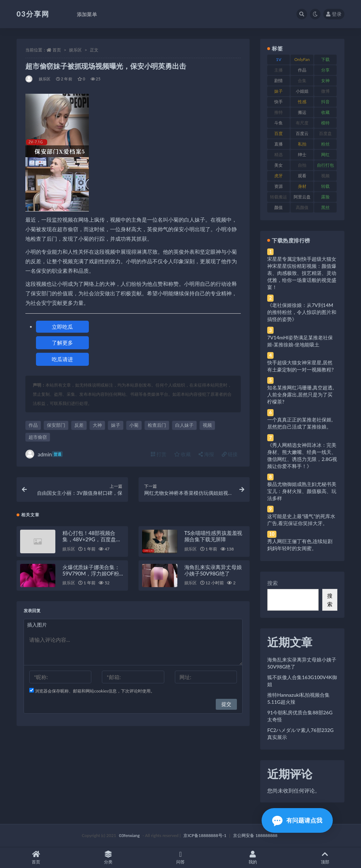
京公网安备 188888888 (255, 835)
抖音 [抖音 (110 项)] (325, 102)
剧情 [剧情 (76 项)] (279, 81)
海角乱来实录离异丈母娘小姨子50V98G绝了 (213, 570)
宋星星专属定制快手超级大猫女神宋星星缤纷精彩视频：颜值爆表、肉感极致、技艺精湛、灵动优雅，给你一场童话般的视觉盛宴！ (302, 273)
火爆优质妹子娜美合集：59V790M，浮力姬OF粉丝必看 (93, 573)
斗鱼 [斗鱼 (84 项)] (279, 123)
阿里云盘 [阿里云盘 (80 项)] (302, 197)
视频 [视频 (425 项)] (325, 176)
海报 (206, 454)
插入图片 (37, 625)
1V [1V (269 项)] (279, 59)
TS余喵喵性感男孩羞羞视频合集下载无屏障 (213, 536)
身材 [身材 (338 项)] (302, 186)
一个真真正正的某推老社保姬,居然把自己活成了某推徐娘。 (300, 423)
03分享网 (33, 14)
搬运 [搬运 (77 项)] (302, 112)
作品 (33, 425)
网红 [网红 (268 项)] (325, 155)
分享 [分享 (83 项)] (325, 70)
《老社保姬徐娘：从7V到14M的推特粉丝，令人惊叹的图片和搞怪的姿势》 (302, 312)
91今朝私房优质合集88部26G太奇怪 (300, 716)
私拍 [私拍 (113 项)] (302, 144)
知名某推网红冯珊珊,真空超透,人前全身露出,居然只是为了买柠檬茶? (300, 395)
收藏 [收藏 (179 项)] (325, 112)
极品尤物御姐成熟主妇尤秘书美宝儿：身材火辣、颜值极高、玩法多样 (302, 491)
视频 (207, 425)
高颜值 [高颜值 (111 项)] (302, 207)
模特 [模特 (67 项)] (325, 123)
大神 (97, 425)
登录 (334, 14)
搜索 (273, 583)
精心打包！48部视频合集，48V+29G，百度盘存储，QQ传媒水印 (92, 539)
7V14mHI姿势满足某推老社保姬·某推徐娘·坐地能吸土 (300, 341)
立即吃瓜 (62, 327)
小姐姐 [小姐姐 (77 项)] (302, 91)
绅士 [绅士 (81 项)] (302, 155)
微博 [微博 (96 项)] (325, 91)
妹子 (116, 425)
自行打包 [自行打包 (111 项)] (325, 165)
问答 (181, 858)
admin (44, 454)
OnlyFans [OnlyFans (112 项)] (302, 61)
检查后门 (157, 425)
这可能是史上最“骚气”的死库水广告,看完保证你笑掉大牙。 (301, 520)
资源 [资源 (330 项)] (279, 186)
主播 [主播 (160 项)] (279, 70)
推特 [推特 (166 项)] (279, 112)
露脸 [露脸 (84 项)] (325, 197)
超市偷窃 (38, 437)
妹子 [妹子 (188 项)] (279, 91)
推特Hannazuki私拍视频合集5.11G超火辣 (298, 698)
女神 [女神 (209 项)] (325, 81)
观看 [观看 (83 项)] (302, 176)
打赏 (159, 454)
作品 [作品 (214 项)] (302, 70)
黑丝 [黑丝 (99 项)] (325, 207)
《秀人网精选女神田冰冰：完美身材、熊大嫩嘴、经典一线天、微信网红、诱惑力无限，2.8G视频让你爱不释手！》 (302, 455)
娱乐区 (75, 50)
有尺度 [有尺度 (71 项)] (302, 123)
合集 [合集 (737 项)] (302, 81)
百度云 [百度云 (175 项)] (302, 133)
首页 (57, 50)
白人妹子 (184, 425)
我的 (253, 858)
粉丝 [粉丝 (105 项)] (325, 144)
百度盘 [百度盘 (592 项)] (325, 133)
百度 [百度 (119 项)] (279, 133)
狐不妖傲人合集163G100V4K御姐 (302, 681)
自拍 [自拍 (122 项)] (302, 165)
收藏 (183, 454)
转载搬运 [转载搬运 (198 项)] (279, 197)
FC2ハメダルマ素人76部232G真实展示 (300, 734)
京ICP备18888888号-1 (205, 835)
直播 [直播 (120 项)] (279, 144)
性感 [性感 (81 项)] (302, 102)
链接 (230, 454)
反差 (79, 425)
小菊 (134, 425)
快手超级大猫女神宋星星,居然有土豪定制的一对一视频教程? (300, 366)
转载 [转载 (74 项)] (325, 186)
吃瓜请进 (62, 359)
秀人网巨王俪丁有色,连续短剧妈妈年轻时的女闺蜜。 (300, 545)
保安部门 (56, 425)
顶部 (325, 858)
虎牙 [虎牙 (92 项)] (279, 176)
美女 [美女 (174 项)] (279, 165)
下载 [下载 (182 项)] (325, 59)
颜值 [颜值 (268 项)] (279, 207)
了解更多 (62, 343)
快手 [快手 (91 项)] (279, 102)
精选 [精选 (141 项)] (279, 155)
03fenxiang (129, 835)
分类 (108, 858)
